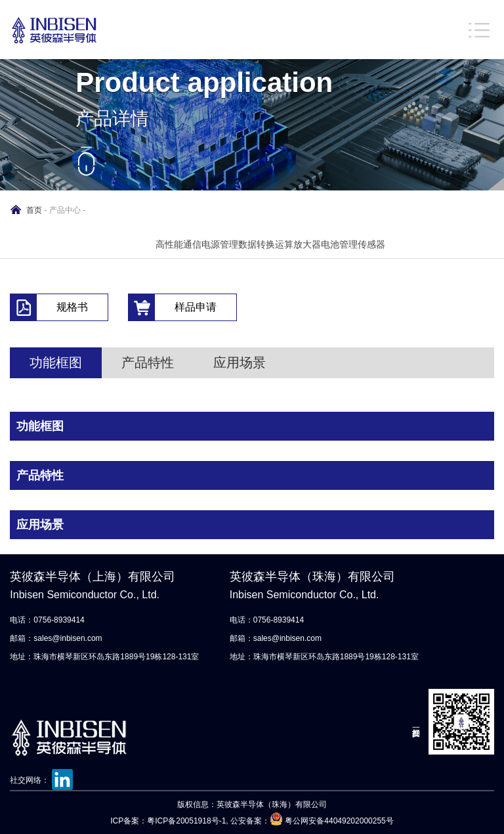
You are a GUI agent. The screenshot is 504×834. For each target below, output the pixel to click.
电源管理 (220, 244)
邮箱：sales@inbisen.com (56, 638)
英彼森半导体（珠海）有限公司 (326, 587)
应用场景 (240, 362)
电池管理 (339, 244)
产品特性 (148, 362)
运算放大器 (298, 244)
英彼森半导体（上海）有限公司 (106, 587)
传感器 (371, 244)
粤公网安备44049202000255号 (339, 821)
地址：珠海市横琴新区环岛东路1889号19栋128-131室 (104, 657)
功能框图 (56, 362)
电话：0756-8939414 (47, 620)
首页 (34, 210)
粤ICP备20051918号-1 (186, 821)
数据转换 (257, 244)
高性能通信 (178, 244)
